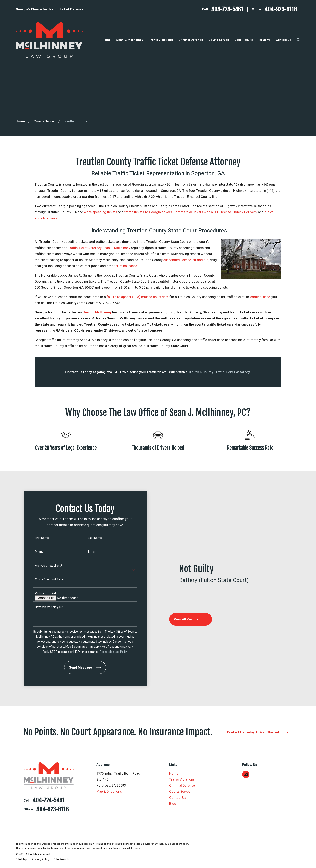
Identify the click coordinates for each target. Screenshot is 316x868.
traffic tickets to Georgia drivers (148, 212)
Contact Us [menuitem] (284, 40)
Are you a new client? (44, 566)
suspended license (177, 260)
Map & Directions (109, 792)
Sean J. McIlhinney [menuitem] (130, 40)
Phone (35, 552)
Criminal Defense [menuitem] (191, 40)
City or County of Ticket (46, 579)
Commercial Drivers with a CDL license (202, 212)
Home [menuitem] (107, 40)
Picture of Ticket (41, 593)
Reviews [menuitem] (265, 40)
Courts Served (180, 792)
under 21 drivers (244, 212)
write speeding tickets (101, 212)
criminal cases (126, 266)
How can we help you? (45, 607)
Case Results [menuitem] (244, 40)
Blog (173, 804)
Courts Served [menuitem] (219, 40)
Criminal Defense (182, 786)
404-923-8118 (281, 9)
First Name (38, 538)
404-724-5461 (227, 9)
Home (174, 773)
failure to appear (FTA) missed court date (138, 297)
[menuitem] (21, 859)
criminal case (260, 297)
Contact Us (178, 798)
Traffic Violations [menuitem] (161, 40)
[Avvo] (246, 774)
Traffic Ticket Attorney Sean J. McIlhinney (99, 248)
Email (87, 552)
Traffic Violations (182, 779)
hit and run (200, 260)
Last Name (91, 538)
